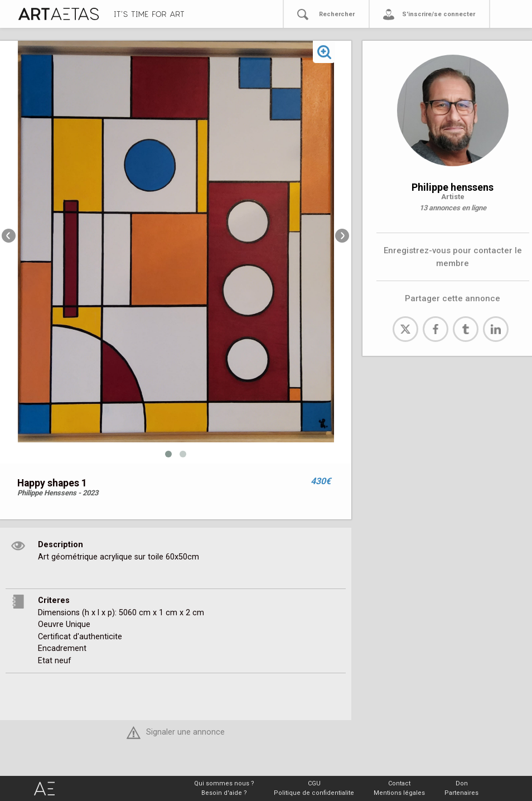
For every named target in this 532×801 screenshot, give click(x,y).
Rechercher (337, 14)
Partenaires (461, 793)
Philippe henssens (453, 187)
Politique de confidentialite (314, 793)
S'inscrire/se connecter (439, 14)
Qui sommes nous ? (224, 783)
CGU (314, 783)
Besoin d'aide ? (224, 793)
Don (462, 783)
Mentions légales (399, 793)
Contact (399, 783)
